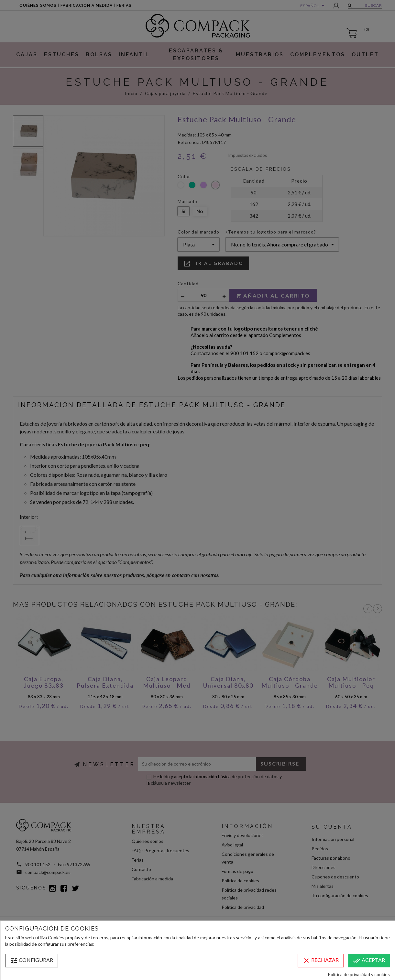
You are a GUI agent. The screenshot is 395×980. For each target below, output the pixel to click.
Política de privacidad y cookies (359, 974)
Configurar (32, 961)
